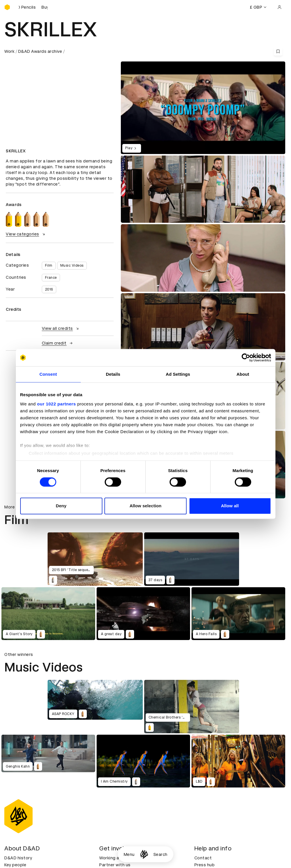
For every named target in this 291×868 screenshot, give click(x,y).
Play (132, 148)
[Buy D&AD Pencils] (33, 7)
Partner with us (115, 865)
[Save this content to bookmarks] (278, 51)
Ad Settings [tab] (178, 374)
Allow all (230, 506)
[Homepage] (144, 854)
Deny (61, 506)
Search (160, 854)
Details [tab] (113, 374)
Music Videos (72, 265)
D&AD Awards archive (40, 51)
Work (9, 51)
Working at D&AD (117, 858)
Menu (129, 854)
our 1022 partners (57, 404)
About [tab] (243, 374)
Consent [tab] (48, 374)
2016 (49, 289)
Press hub (205, 865)
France (51, 278)
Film (49, 265)
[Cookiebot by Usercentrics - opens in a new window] (246, 358)
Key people (15, 865)
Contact (203, 858)
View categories (26, 234)
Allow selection (145, 506)
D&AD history (18, 858)
